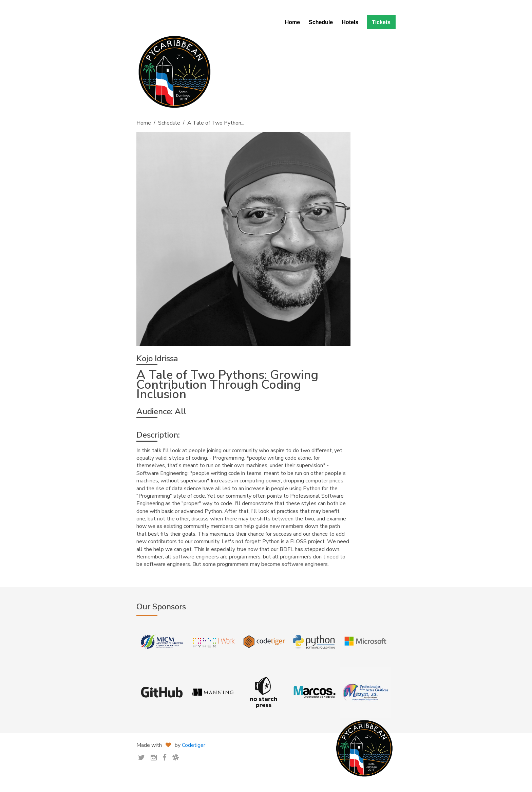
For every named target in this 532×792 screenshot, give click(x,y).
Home (292, 22)
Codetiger (194, 745)
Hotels (350, 22)
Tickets (381, 22)
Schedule (321, 22)
